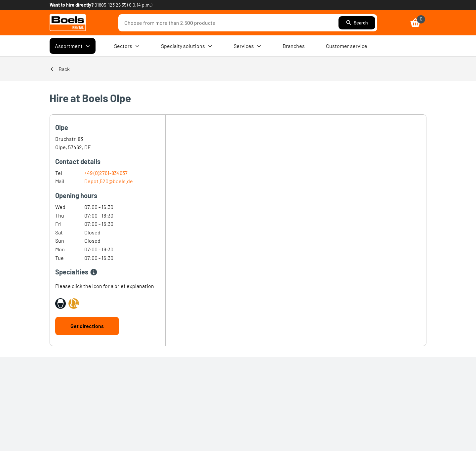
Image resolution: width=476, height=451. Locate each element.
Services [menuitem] (248, 46)
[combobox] (230, 23)
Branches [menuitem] (294, 46)
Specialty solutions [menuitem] (187, 46)
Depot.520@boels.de (109, 181)
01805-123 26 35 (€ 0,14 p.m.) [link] (123, 5)
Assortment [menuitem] (73, 46)
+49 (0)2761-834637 (106, 173)
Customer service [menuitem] (347, 46)
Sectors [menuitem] (127, 46)
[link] (68, 23)
